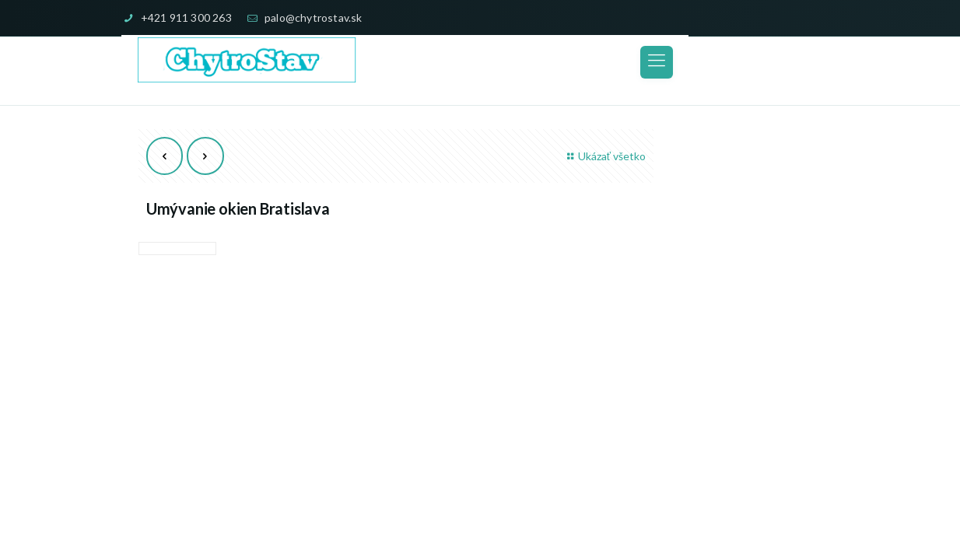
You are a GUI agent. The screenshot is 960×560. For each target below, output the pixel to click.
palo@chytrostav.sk (314, 17)
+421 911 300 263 (186, 17)
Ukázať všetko (604, 156)
